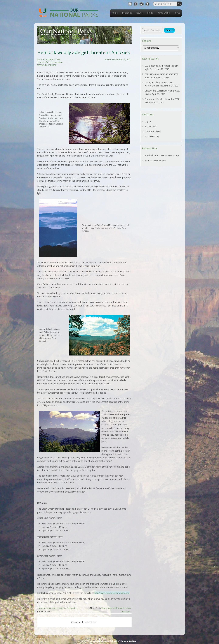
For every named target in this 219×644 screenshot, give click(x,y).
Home (115, 13)
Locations (127, 13)
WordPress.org (152, 136)
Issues (139, 13)
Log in (148, 122)
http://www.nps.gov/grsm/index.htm (112, 593)
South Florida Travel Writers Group (162, 155)
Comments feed (153, 131)
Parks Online (164, 13)
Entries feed (150, 126)
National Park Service (155, 160)
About (177, 13)
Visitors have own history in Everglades (58, 608)
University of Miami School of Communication (113, 641)
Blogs (150, 13)
